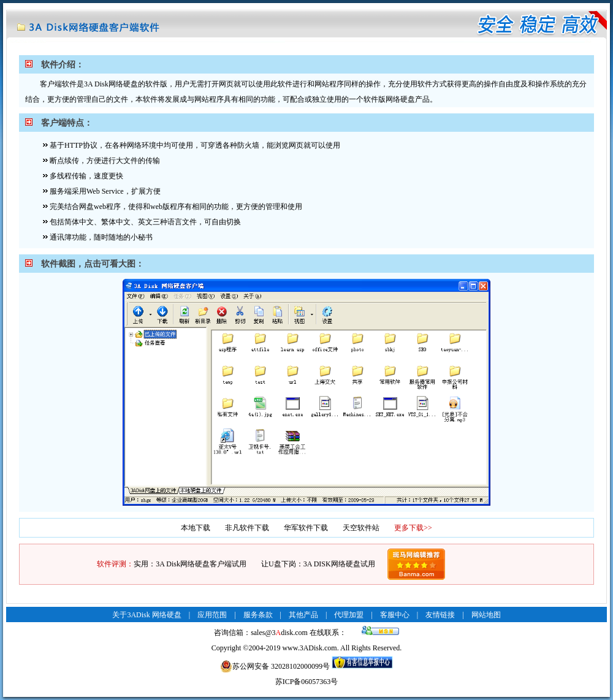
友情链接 (440, 615)
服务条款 (258, 615)
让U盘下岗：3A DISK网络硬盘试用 (318, 564)
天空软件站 (361, 528)
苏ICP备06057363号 (307, 682)
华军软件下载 (306, 528)
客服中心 (395, 615)
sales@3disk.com (279, 633)
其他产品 (303, 615)
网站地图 (486, 615)
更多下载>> (413, 528)
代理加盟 (349, 615)
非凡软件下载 (247, 528)
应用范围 (212, 615)
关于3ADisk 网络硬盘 (147, 615)
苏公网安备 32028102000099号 (275, 666)
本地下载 (196, 528)
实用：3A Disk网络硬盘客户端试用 (190, 564)
